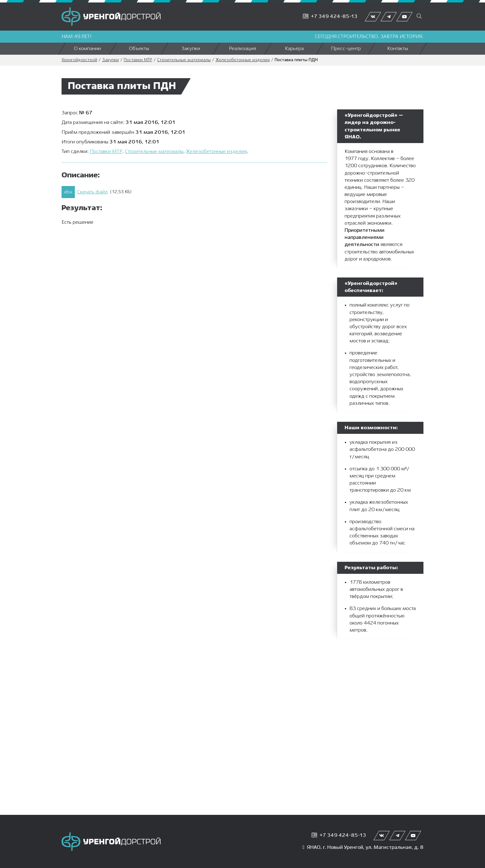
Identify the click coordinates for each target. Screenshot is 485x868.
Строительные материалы (184, 60)
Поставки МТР (138, 60)
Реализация (242, 49)
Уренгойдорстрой (79, 60)
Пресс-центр (346, 49)
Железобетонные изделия (243, 60)
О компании (87, 49)
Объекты (139, 49)
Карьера (294, 49)
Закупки (191, 49)
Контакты (398, 49)
